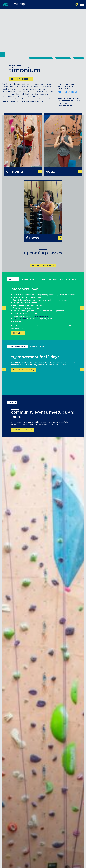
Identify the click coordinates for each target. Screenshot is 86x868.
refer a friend (37, 349)
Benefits (13, 281)
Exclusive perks (20, 321)
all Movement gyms (40, 319)
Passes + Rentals (48, 281)
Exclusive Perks (68, 281)
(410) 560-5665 (65, 106)
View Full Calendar (42, 268)
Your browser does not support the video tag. (43, 33)
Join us (17, 335)
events (12, 405)
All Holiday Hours (67, 92)
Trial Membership (18, 349)
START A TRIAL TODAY (23, 372)
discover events (21, 432)
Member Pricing (29, 281)
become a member (20, 79)
